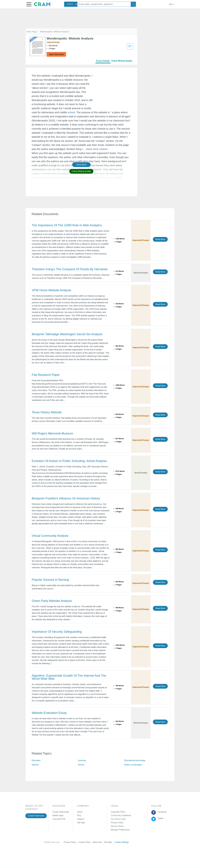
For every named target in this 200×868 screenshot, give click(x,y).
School (81, 765)
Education (36, 760)
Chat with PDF (59, 819)
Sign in (171, 4)
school (71, 112)
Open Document (56, 54)
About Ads (98, 842)
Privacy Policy (117, 823)
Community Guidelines (121, 815)
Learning (82, 760)
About (80, 812)
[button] (29, 4)
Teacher (35, 765)
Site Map (81, 823)
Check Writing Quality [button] (81, 171)
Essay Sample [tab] (103, 61)
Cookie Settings (122, 842)
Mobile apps (58, 815)
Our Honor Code (118, 819)
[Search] (133, 4)
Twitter (160, 818)
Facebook (161, 812)
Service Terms (117, 826)
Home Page (32, 32)
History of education (133, 765)
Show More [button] (81, 165)
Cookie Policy (85, 842)
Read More (160, 239)
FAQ (79, 815)
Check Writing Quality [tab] (122, 61)
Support (81, 819)
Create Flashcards (36, 816)
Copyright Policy (118, 812)
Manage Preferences (120, 830)
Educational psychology (135, 760)
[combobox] (71, 4)
